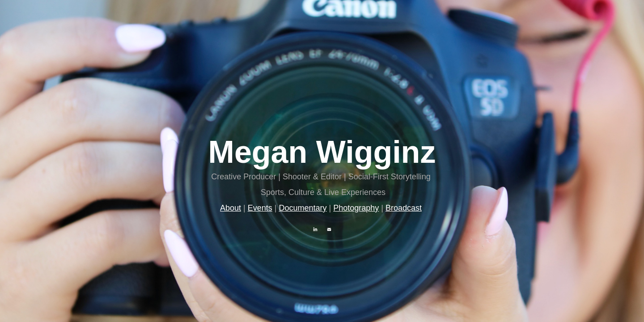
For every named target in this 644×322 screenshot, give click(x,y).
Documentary (303, 208)
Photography (356, 208)
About (231, 208)
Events (260, 208)
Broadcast (404, 208)
